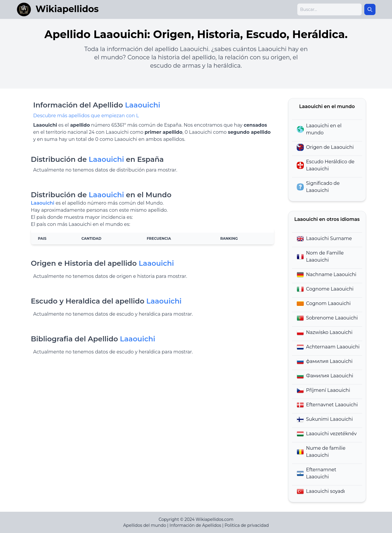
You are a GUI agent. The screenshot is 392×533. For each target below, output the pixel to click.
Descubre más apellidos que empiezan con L (86, 116)
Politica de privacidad (247, 525)
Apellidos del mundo (145, 525)
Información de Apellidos (195, 525)
